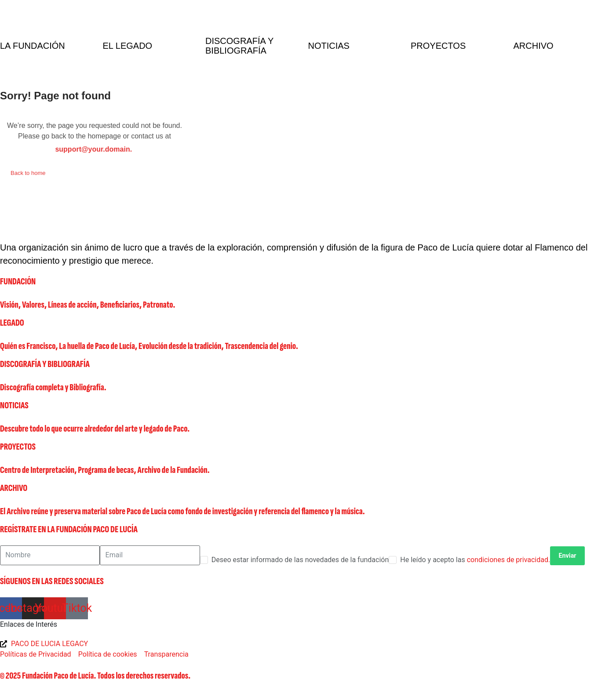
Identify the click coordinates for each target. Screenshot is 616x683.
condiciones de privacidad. (509, 560)
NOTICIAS (14, 405)
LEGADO (12, 323)
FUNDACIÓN (18, 282)
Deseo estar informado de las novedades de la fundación (300, 560)
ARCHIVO (14, 488)
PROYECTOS (18, 447)
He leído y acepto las (475, 560)
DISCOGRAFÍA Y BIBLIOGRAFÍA (45, 364)
